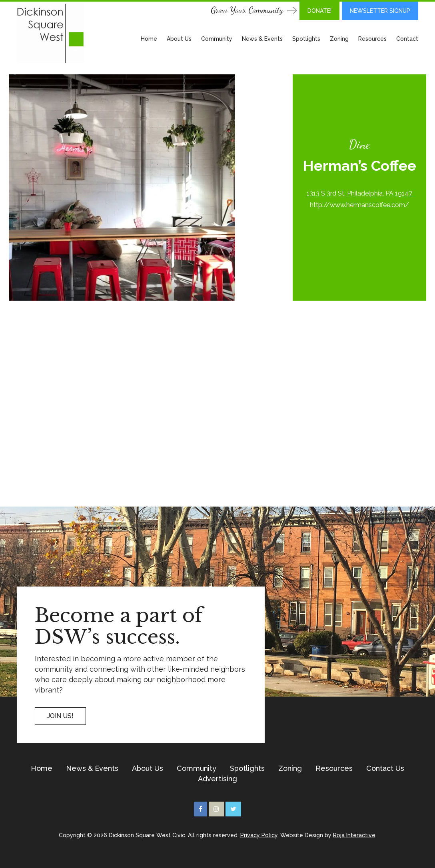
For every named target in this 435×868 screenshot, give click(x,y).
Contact (407, 39)
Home (149, 39)
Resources (372, 39)
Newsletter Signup (380, 11)
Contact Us (385, 768)
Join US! (60, 716)
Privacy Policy (259, 835)
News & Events (262, 39)
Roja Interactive (354, 835)
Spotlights (306, 39)
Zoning (339, 39)
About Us (179, 39)
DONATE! (319, 11)
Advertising (217, 779)
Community (217, 39)
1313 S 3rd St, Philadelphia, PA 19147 (359, 193)
